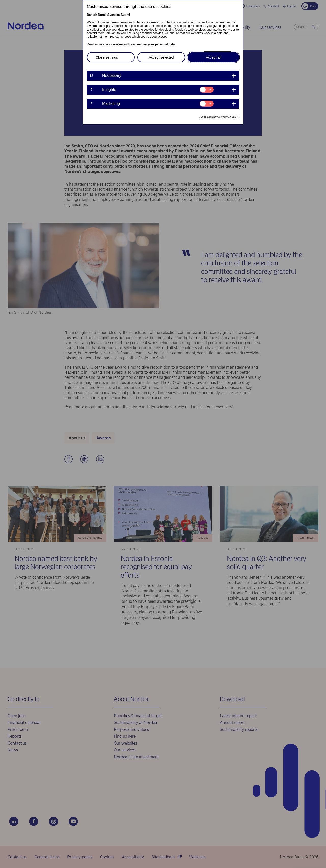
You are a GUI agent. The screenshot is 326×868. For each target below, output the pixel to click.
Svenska (114, 15)
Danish (92, 15)
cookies (117, 44)
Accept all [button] (214, 57)
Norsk (102, 15)
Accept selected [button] (161, 57)
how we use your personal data (152, 44)
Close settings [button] (107, 57)
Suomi (125, 15)
